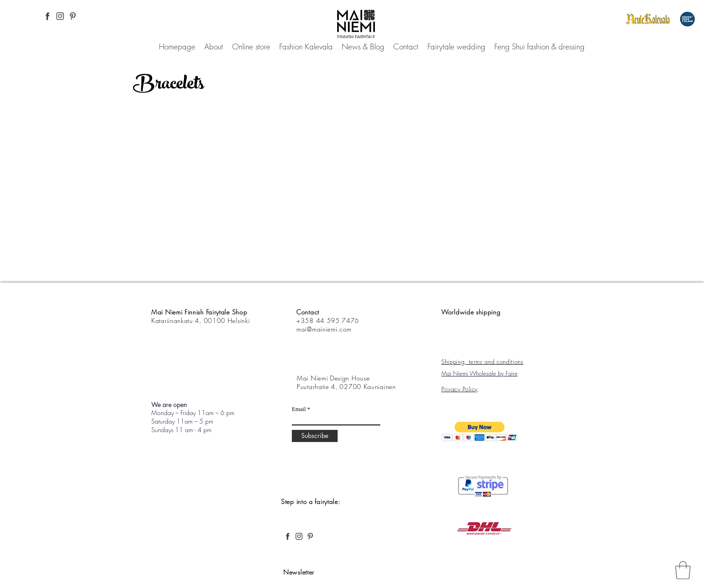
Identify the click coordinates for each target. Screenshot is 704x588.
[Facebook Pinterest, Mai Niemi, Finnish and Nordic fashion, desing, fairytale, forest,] (48, 16)
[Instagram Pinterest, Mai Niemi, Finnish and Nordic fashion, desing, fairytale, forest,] (60, 16)
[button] (480, 431)
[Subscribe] (315, 436)
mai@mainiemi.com (324, 329)
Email (299, 409)
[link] (683, 570)
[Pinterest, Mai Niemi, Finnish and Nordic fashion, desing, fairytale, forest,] (73, 16)
